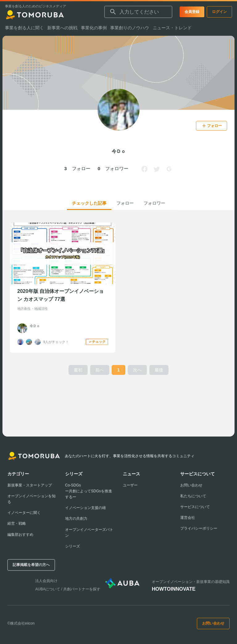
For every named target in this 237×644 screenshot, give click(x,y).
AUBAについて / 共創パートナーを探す (68, 589)
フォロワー (154, 203)
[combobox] (138, 12)
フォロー (125, 203)
